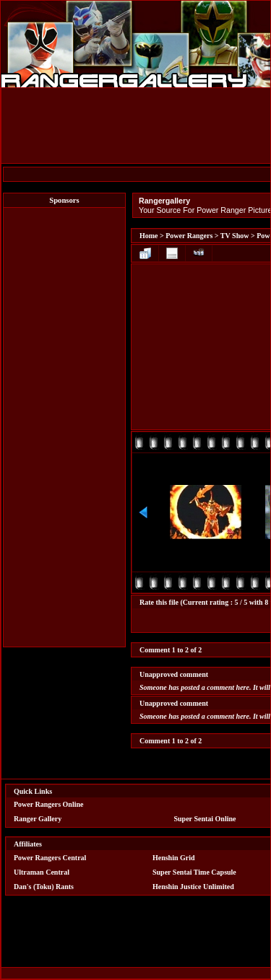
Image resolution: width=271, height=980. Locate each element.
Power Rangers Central (50, 858)
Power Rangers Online (48, 804)
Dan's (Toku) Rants (44, 887)
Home (149, 236)
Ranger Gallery (38, 819)
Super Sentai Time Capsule (194, 872)
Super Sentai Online (205, 819)
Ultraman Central (42, 872)
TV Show (235, 236)
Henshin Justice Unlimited (193, 887)
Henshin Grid (174, 858)
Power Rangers (189, 236)
